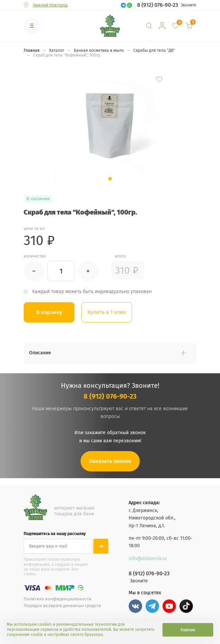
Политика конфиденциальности (58, 599)
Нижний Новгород (50, 5)
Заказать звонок (110, 461)
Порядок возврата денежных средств (62, 606)
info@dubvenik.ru (148, 559)
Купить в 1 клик (107, 312)
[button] (110, 179)
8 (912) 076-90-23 (158, 5)
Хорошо (188, 630)
